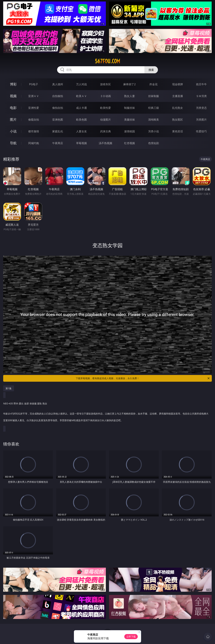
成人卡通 (81, 108)
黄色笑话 (178, 131)
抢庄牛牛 (201, 84)
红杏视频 (130, 143)
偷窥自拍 (34, 120)
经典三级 (154, 108)
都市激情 (34, 131)
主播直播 (178, 96)
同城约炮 (34, 143)
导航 (13, 143)
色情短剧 (154, 143)
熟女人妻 (130, 96)
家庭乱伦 (58, 131)
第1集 (9, 388)
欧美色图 (81, 120)
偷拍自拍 (58, 108)
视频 (13, 96)
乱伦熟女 (178, 108)
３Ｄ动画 (105, 96)
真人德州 (58, 84)
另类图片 (201, 120)
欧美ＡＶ (81, 96)
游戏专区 (105, 84)
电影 (13, 108)
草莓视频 (81, 143)
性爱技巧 (201, 131)
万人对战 (81, 84)
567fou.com (107, 61)
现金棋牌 (178, 84)
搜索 (151, 70)
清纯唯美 (154, 120)
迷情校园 (130, 131)
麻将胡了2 (129, 84)
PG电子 (34, 84)
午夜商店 (58, 143)
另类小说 (154, 131)
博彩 (13, 84)
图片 (13, 119)
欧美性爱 (105, 108)
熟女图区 (178, 120)
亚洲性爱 (34, 108)
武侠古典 (105, 131)
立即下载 (131, 637)
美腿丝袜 (130, 120)
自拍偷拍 (58, 96)
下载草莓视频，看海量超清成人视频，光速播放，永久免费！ (143, 378)
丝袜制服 (154, 96)
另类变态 (201, 108)
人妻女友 (81, 131)
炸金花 (154, 84)
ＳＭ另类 (201, 96)
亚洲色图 (58, 120)
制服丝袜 (130, 108)
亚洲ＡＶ (34, 96)
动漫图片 (105, 120)
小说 (13, 131)
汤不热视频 (105, 143)
